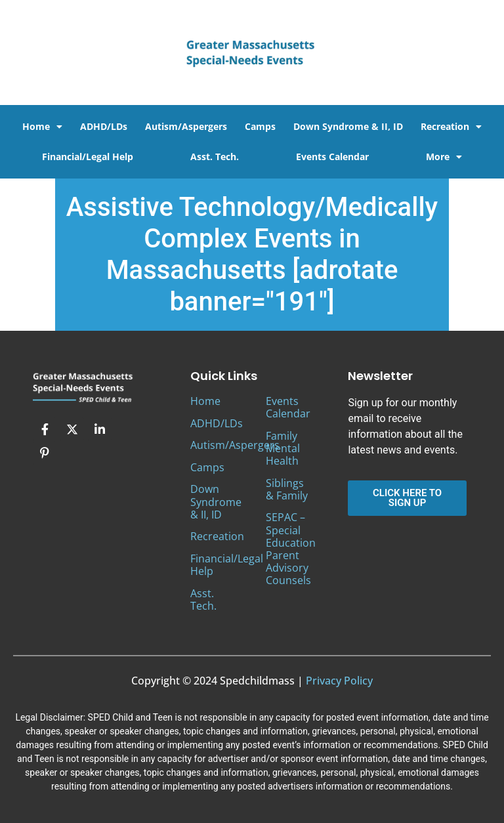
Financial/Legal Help (88, 157)
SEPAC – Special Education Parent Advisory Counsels (291, 549)
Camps (260, 126)
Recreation (451, 127)
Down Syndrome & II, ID (348, 126)
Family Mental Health (283, 448)
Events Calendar (332, 157)
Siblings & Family (287, 489)
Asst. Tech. (215, 157)
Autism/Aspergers (186, 126)
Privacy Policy (339, 681)
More (444, 157)
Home (42, 127)
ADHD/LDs (104, 126)
